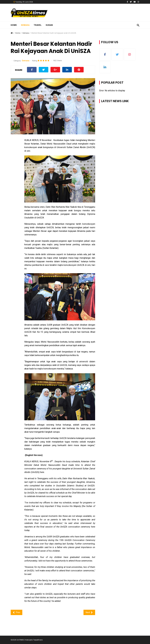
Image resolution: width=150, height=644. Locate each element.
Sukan (49, 25)
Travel (38, 25)
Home (14, 25)
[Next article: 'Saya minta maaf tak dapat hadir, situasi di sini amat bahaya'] (89, 612)
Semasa (25, 25)
